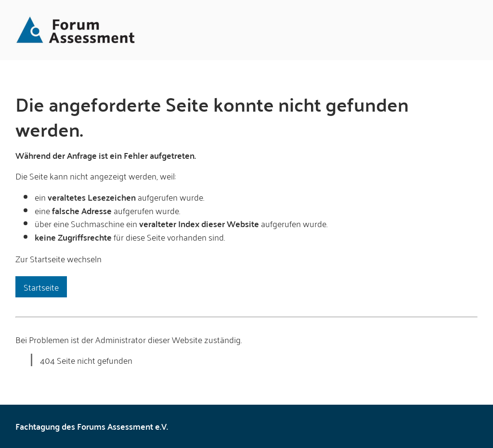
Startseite (41, 287)
